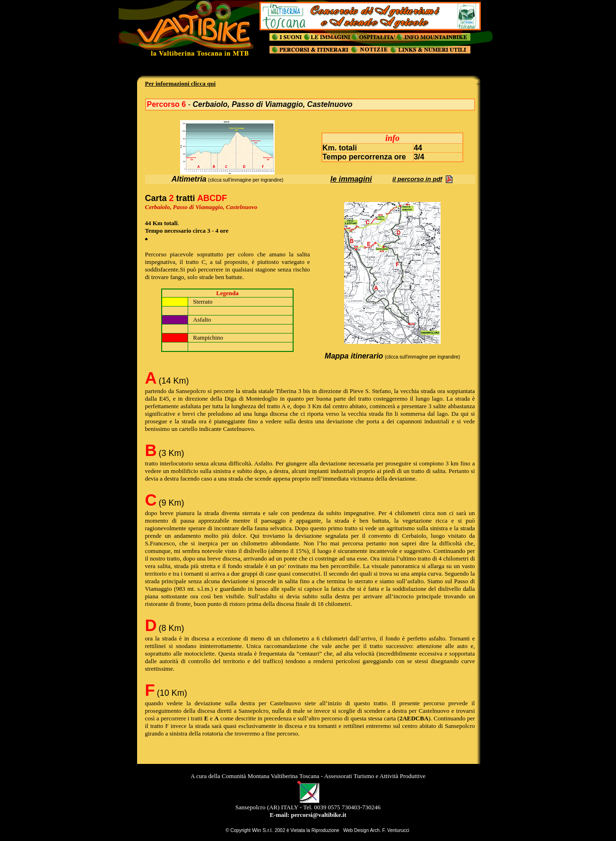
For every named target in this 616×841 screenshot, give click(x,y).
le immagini (351, 179)
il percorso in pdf (417, 179)
